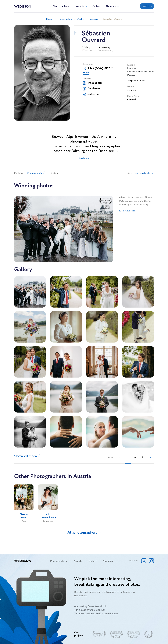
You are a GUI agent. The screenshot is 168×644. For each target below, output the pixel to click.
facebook (94, 89)
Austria (81, 19)
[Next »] (150, 457)
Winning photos (36, 173)
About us (111, 6)
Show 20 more (26, 456)
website (93, 94)
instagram (94, 83)
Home (49, 19)
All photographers (82, 533)
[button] (144, 173)
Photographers (61, 6)
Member (132, 68)
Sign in (146, 6)
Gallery (96, 6)
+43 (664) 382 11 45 (101, 68)
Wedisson (23, 6)
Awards (80, 6)
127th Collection (127, 211)
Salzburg (94, 19)
